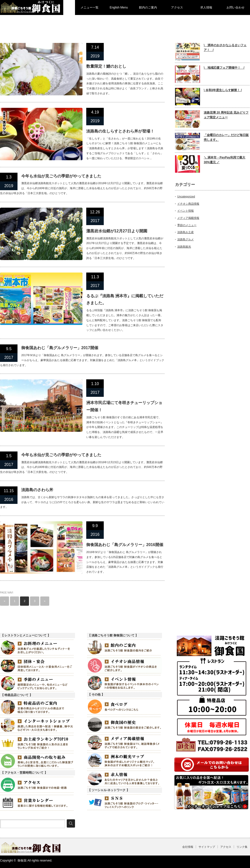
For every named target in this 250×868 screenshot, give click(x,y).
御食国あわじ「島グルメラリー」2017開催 (60, 348)
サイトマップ (207, 847)
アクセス (177, 7)
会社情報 (188, 847)
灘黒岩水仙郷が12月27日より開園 (117, 231)
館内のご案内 (148, 7)
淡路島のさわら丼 (37, 490)
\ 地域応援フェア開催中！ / (224, 68)
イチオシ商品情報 (188, 204)
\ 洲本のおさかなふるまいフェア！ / (225, 48)
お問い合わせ (235, 7)
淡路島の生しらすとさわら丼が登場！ (120, 131)
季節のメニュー (187, 225)
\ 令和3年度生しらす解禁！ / (223, 90)
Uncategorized (186, 196)
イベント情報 (185, 211)
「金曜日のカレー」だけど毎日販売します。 (226, 137)
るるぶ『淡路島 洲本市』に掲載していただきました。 (125, 299)
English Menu (119, 7)
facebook (247, 862)
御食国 (22, 861)
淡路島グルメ (185, 239)
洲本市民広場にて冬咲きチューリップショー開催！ (124, 406)
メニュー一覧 (89, 7)
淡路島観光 (184, 247)
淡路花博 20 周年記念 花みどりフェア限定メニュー (226, 115)
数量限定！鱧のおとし (106, 66)
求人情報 (206, 7)
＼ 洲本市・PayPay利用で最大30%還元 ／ (224, 160)
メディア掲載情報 (188, 218)
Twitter (239, 862)
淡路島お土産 (185, 232)
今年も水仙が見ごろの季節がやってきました (61, 176)
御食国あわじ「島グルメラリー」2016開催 (125, 545)
